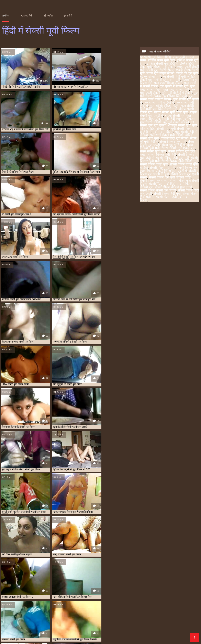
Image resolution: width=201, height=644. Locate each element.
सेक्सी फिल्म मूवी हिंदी (162, 184)
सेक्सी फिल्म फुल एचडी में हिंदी (168, 173)
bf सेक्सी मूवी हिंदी (151, 57)
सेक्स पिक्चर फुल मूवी (173, 142)
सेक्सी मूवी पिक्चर (87, 630)
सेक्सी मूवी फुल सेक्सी (29, 632)
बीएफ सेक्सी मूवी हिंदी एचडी (165, 119)
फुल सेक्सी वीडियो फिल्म (165, 106)
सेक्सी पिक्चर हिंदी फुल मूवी (172, 158)
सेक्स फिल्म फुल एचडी (39, 625)
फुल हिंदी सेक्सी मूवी (165, 109)
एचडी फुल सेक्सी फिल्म (160, 70)
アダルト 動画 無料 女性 (109, 639)
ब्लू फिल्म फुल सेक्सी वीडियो (120, 623)
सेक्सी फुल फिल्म (168, 628)
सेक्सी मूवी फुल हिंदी (73, 632)
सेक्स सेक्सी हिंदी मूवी (153, 152)
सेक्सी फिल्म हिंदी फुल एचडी (76, 628)
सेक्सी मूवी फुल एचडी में (174, 630)
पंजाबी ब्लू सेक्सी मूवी (167, 80)
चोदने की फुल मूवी (187, 74)
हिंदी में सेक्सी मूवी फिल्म (12, 639)
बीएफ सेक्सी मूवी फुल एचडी (94, 623)
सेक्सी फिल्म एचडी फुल (154, 165)
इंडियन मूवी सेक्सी (164, 67)
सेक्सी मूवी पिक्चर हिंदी (107, 630)
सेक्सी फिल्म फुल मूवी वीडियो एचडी (170, 178)
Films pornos (86, 639)
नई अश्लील (48, 16)
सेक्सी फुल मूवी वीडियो (19, 630)
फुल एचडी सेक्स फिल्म (116, 621)
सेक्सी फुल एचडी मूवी (150, 628)
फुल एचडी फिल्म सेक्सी (168, 83)
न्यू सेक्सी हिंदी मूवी (174, 77)
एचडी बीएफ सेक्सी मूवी (29, 621)
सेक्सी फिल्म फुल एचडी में (171, 171)
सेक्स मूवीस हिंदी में (173, 145)
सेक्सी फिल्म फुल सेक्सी (154, 181)
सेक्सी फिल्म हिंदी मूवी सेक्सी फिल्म (165, 199)
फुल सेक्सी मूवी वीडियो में (159, 103)
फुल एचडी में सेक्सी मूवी (174, 87)
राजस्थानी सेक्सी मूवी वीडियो (167, 135)
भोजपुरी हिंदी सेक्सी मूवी (155, 129)
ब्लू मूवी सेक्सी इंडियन (176, 122)
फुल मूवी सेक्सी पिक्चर (159, 621)
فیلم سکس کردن (34, 639)
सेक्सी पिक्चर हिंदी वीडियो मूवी (180, 162)
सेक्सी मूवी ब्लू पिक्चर (120, 632)
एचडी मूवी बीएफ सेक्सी (160, 74)
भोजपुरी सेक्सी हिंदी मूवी (182, 126)
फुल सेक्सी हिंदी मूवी (52, 623)
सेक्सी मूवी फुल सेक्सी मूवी (51, 632)
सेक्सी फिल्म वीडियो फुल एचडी (174, 188)
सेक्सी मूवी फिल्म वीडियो (130, 630)
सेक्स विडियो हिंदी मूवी (60, 625)
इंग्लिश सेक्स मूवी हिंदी (161, 61)
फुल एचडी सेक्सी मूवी (176, 90)
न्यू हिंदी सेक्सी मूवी (50, 621)
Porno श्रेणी (26, 16)
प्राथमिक (5, 16)
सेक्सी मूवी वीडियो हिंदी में (142, 632)
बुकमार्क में (68, 16)
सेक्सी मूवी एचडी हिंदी (67, 630)
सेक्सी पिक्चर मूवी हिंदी (162, 155)
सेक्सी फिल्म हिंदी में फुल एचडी (125, 628)
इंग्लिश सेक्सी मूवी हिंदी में (162, 64)
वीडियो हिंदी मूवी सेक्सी (175, 139)
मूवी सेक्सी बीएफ (163, 132)
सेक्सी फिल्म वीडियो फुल (23, 628)
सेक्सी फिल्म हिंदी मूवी (167, 194)
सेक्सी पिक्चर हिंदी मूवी (105, 625)
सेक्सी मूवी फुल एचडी (152, 630)
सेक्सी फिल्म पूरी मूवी (162, 168)
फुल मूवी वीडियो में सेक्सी (177, 93)
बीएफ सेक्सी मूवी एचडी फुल (171, 113)
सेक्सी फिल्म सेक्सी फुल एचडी (158, 191)
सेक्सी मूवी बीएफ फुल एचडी (96, 632)
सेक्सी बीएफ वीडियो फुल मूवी (43, 630)
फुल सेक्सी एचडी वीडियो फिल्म (167, 98)
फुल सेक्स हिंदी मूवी (175, 96)
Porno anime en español (60, 639)
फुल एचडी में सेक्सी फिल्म (71, 621)
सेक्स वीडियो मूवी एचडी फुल (178, 148)
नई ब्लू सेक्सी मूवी (150, 77)
